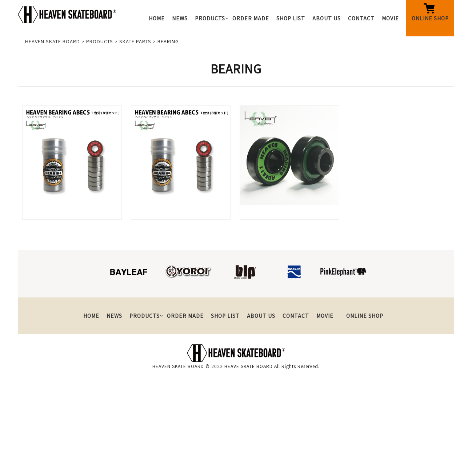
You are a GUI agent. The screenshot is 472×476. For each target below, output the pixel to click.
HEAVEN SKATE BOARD (178, 366)
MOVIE (390, 18)
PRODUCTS (210, 18)
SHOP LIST (291, 18)
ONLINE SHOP (430, 18)
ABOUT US (327, 18)
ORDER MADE (251, 18)
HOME (157, 18)
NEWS (180, 18)
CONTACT (361, 18)
